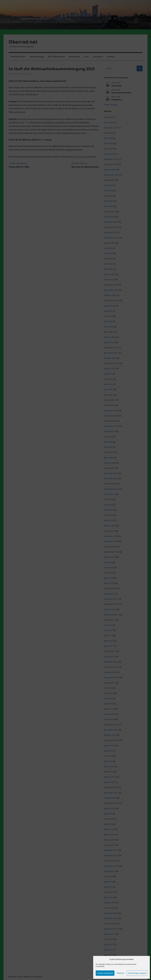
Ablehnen (121, 973)
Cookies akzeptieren (105, 973)
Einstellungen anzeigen (137, 973)
